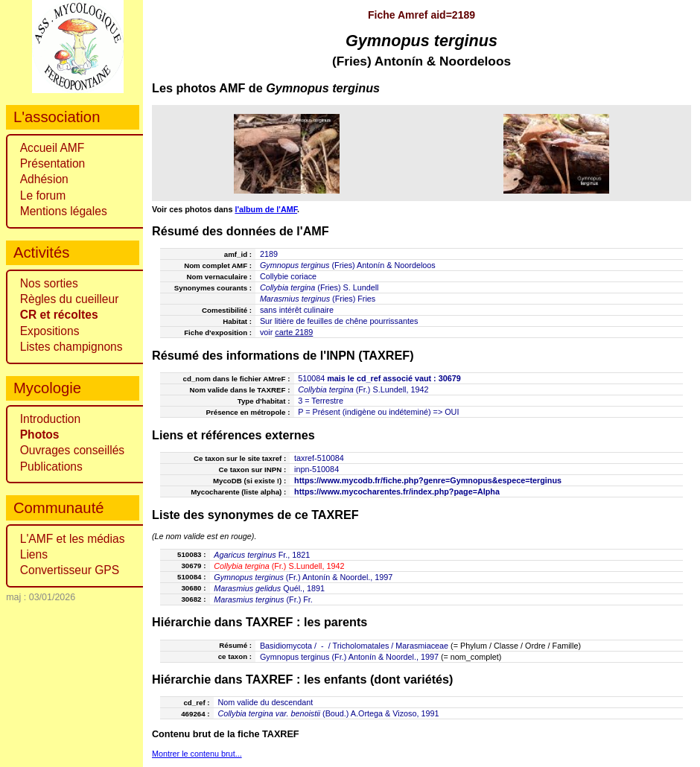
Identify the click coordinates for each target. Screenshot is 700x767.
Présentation (53, 163)
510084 (311, 378)
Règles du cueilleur (70, 299)
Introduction (51, 419)
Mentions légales (64, 211)
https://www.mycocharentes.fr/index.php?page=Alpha (397, 491)
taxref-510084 (319, 458)
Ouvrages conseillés (72, 450)
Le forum (43, 195)
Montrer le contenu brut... (197, 754)
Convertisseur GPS (70, 570)
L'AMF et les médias (73, 539)
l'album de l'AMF (266, 209)
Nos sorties (49, 283)
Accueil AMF (52, 148)
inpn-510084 (316, 469)
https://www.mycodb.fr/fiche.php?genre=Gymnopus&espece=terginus (428, 480)
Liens (34, 554)
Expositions (50, 331)
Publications (51, 467)
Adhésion (44, 179)
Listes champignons (71, 347)
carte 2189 (294, 332)
